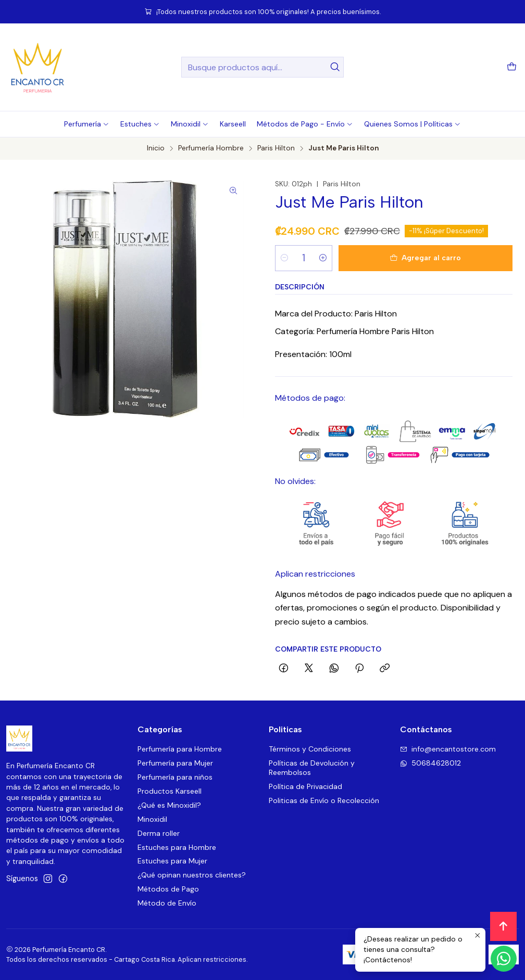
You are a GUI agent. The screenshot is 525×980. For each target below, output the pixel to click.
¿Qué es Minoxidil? (169, 805)
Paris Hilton (276, 148)
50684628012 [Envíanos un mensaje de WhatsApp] (430, 763)
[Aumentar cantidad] (323, 258)
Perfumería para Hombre (180, 749)
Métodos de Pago (168, 889)
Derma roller (159, 833)
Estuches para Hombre (177, 847)
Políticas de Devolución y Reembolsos (312, 768)
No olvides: (295, 481)
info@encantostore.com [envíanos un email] (448, 749)
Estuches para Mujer (172, 861)
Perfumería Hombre (211, 148)
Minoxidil (152, 819)
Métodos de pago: (310, 398)
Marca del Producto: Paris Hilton (336, 314)
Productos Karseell (170, 791)
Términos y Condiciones (310, 749)
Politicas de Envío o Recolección (324, 800)
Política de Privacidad (305, 786)
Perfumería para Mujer (175, 763)
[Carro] (512, 67)
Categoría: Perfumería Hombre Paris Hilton (354, 331)
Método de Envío (167, 903)
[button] (87, 124)
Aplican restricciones (315, 574)
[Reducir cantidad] (284, 258)
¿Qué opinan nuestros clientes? (192, 875)
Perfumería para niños (175, 777)
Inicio (156, 148)
